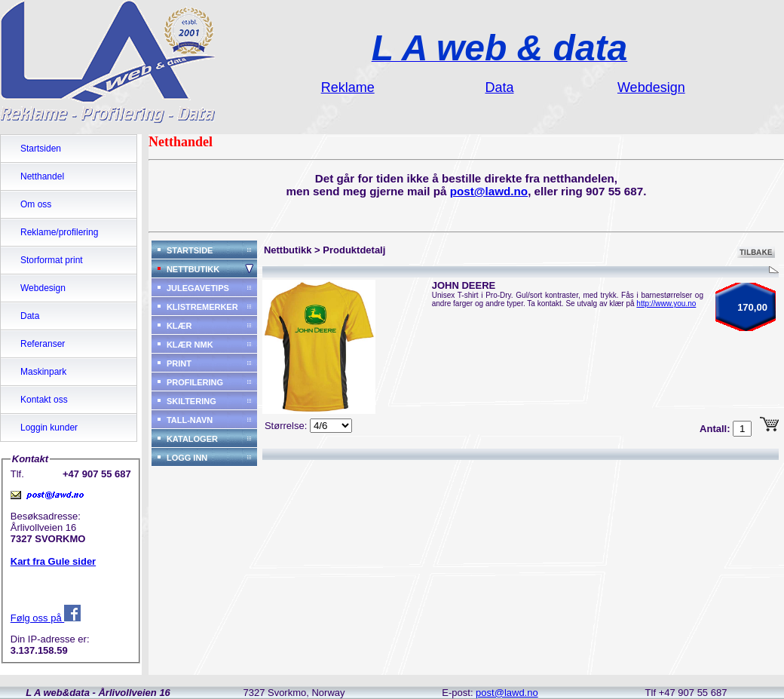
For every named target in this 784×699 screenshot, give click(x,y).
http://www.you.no (666, 304)
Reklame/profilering (59, 232)
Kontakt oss (44, 400)
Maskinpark (43, 372)
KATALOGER (192, 439)
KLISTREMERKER (202, 307)
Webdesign (43, 288)
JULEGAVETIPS (198, 288)
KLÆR (179, 326)
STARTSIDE (190, 250)
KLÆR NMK (190, 345)
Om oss (36, 204)
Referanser (43, 344)
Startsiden (41, 149)
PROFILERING (195, 382)
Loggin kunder (49, 428)
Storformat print (52, 260)
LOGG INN (187, 458)
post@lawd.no (489, 191)
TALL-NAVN (190, 420)
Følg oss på (46, 618)
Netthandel (42, 176)
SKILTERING (191, 401)
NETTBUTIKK (193, 269)
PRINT (179, 363)
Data (30, 316)
